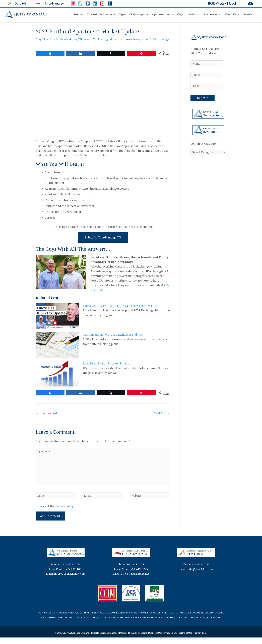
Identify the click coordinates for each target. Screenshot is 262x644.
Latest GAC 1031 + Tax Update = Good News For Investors (121, 310)
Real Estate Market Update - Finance (108, 368)
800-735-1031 (222, 3)
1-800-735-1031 (70, 571)
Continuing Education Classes (114, 39)
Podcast (194, 14)
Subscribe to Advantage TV (103, 242)
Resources (210, 14)
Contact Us (156, 639)
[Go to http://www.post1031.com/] (19, 3)
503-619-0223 (139, 576)
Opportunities (161, 14)
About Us (230, 14)
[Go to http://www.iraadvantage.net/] (50, 3)
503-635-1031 (74, 576)
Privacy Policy (65, 513)
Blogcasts (86, 39)
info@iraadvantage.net (135, 580)
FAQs (180, 14)
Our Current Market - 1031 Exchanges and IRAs (115, 339)
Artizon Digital (140, 639)
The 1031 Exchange (99, 14)
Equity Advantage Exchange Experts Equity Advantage (89, 639)
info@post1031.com (200, 576)
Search (248, 14)
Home (78, 14)
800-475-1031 (136, 571)
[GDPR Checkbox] (37, 513)
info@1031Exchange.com (70, 580)
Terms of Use (187, 639)
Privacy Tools (202, 639)
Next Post (162, 418)
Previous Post (47, 418)
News (140, 39)
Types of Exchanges (132, 14)
